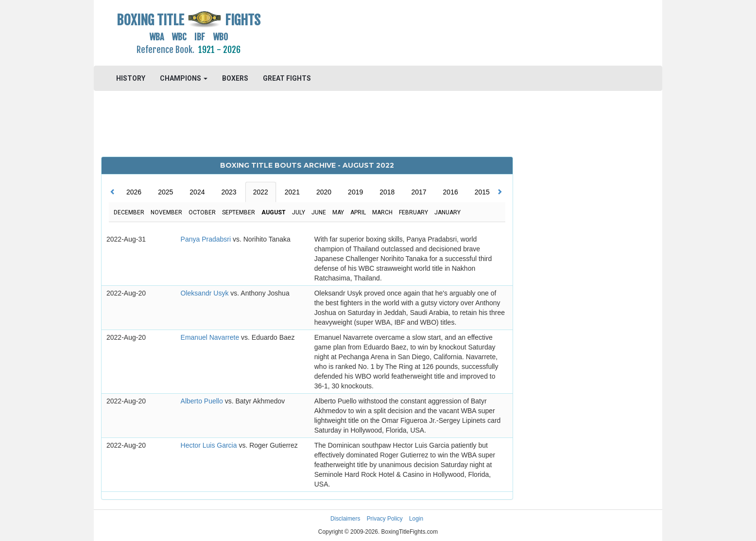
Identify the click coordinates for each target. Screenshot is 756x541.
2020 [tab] (324, 192)
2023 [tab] (229, 192)
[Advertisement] (449, 32)
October (202, 212)
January (447, 212)
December (129, 212)
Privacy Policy (385, 519)
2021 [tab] (292, 192)
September (239, 212)
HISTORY (131, 78)
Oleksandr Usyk (206, 293)
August (274, 212)
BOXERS (235, 78)
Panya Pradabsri (207, 239)
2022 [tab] (261, 192)
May (338, 212)
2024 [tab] (197, 192)
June (319, 212)
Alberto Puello (203, 401)
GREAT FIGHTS (287, 78)
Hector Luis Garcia (210, 445)
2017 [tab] (419, 192)
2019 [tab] (355, 192)
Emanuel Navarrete (211, 337)
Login (416, 519)
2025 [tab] (165, 192)
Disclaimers (345, 519)
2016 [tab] (451, 192)
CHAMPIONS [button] (184, 78)
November (166, 212)
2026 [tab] (134, 192)
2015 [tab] (482, 192)
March (382, 212)
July (299, 212)
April (358, 212)
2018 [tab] (387, 192)
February (413, 212)
